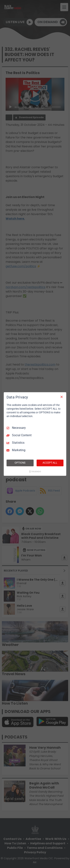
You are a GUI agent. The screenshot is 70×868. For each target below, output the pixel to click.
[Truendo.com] (35, 472)
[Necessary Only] (62, 397)
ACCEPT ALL (50, 463)
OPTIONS (20, 463)
